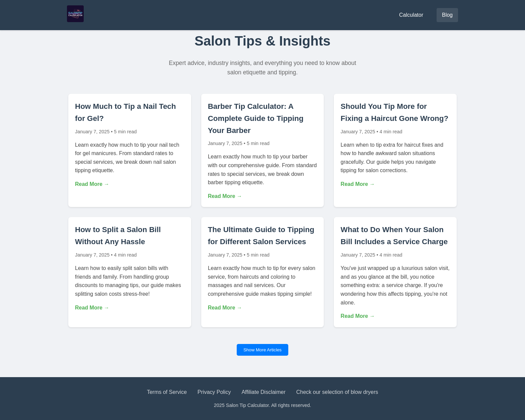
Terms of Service (167, 392)
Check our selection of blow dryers (337, 392)
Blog (447, 15)
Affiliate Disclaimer (263, 392)
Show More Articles (262, 350)
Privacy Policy (214, 392)
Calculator (411, 15)
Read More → (92, 184)
